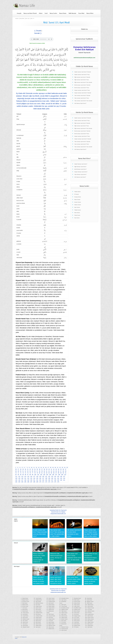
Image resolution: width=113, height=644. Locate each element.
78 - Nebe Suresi (76, 600)
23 (62, 468)
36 (40, 469)
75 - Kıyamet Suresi (64, 629)
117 (34, 476)
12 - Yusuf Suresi (25, 616)
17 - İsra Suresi (24, 624)
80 (40, 473)
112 (19, 476)
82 (44, 473)
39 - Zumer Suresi (50, 598)
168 (34, 482)
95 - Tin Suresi (75, 627)
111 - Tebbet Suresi (89, 622)
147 (22, 480)
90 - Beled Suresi (76, 619)
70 (16, 473)
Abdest (41, 13)
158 (55, 480)
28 (21, 469)
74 (25, 473)
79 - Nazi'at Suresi (76, 602)
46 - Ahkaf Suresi (50, 609)
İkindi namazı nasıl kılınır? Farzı (82, 88)
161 (64, 480)
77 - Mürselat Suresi (77, 598)
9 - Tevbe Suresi (24, 611)
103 (44, 475)
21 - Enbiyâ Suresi (38, 600)
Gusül (46, 13)
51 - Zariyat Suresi (51, 619)
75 (28, 473)
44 (59, 469)
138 (46, 478)
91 (66, 473)
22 (60, 468)
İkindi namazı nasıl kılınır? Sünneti (82, 85)
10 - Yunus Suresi (25, 613)
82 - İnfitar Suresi (76, 606)
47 (66, 469)
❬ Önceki (38, 31)
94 (21, 475)
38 (44, 469)
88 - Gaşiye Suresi (76, 616)
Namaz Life (24, 637)
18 (51, 468)
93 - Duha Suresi (76, 624)
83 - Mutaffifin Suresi (77, 608)
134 (34, 478)
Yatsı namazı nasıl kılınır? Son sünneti (83, 101)
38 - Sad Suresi (37, 627)
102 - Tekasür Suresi (89, 608)
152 (37, 480)
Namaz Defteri (90, 13)
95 (23, 475)
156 (49, 480)
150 (31, 480)
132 (28, 478)
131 (25, 478)
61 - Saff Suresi (63, 605)
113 (22, 476)
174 (52, 482)
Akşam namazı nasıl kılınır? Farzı (82, 90)
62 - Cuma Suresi (63, 606)
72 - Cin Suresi (63, 622)
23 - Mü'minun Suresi (38, 603)
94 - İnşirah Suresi (76, 625)
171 (43, 482)
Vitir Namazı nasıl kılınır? (80, 177)
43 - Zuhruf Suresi (50, 605)
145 (16, 480)
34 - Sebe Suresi (37, 621)
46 (63, 469)
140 (52, 478)
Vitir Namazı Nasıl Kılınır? (80, 103)
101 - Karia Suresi (89, 606)
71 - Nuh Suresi (63, 621)
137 (43, 478)
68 (63, 471)
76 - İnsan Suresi (63, 630)
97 (28, 475)
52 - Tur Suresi (50, 621)
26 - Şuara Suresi (38, 608)
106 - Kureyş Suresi (89, 614)
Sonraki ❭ (38, 33)
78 (35, 473)
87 (56, 473)
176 (58, 482)
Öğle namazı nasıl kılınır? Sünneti (82, 77)
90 (63, 473)
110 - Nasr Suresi (89, 621)
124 (55, 476)
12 (36, 468)
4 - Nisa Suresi (24, 603)
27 (18, 469)
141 (55, 478)
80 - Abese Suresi (76, 603)
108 (59, 475)
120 (43, 476)
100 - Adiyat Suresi (89, 605)
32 (30, 469)
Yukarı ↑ (16, 638)
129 (19, 478)
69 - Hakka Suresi (63, 617)
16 (46, 468)
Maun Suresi (77, 200)
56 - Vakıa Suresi (50, 627)
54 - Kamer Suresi (51, 624)
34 (35, 469)
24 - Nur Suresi (37, 605)
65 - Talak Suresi (63, 611)
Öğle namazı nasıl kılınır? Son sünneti (83, 82)
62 (49, 471)
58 (40, 471)
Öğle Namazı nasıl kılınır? (80, 167)
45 (61, 469)
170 (40, 482)
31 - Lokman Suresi (38, 616)
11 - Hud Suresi (24, 614)
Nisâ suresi (27, 18)
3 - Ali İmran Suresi (25, 602)
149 (28, 480)
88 (59, 473)
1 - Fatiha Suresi (24, 598)
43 (56, 469)
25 (67, 468)
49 (18, 471)
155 (46, 480)
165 (25, 482)
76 (30, 473)
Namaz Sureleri (53, 13)
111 (16, 476)
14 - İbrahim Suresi (25, 619)
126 (61, 476)
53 (28, 471)
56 (35, 471)
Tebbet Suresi (78, 210)
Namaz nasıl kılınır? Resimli (30, 13)
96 (25, 475)
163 (19, 482)
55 (33, 471)
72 (21, 473)
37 (42, 469)
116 (31, 476)
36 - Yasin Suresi (37, 624)
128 (16, 478)
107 (56, 475)
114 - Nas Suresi (89, 627)
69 (66, 471)
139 (49, 478)
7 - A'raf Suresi (24, 608)
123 (52, 476)
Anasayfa (19, 13)
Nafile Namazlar (72, 13)
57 (37, 471)
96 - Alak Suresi (88, 598)
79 (37, 473)
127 (64, 476)
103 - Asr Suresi (88, 609)
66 (59, 471)
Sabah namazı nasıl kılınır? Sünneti (83, 72)
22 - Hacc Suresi (37, 602)
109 (62, 475)
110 (65, 475)
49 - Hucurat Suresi (51, 616)
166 (28, 482)
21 (58, 468)
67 (61, 471)
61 (47, 471)
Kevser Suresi (78, 202)
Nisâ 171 (33, 18)
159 (58, 480)
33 (33, 469)
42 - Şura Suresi (50, 603)
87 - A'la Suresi (75, 614)
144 (64, 478)
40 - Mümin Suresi (51, 600)
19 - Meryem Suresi (25, 627)
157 (52, 480)
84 (49, 473)
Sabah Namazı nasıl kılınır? (81, 164)
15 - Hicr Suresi (24, 621)
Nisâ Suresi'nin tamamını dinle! (37, 43)
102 (41, 475)
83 (47, 473)
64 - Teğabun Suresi (64, 609)
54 (30, 471)
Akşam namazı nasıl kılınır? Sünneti (83, 93)
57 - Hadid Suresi (50, 629)
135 (37, 478)
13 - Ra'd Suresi (24, 617)
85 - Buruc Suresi (76, 611)
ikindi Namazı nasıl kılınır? (80, 169)
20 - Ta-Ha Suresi (38, 598)
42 (54, 469)
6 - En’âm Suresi (25, 606)
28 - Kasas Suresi (38, 611)
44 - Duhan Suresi (51, 606)
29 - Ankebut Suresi (38, 613)
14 (41, 468)
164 (22, 482)
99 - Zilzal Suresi (89, 603)
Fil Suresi (76, 194)
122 (49, 476)
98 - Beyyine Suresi (89, 602)
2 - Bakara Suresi (25, 600)
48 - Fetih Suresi (50, 614)
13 (39, 468)
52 (25, 471)
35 (37, 469)
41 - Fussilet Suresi (51, 602)
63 (51, 471)
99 (33, 475)
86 (54, 473)
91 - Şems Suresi (76, 621)
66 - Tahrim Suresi (63, 613)
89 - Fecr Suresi (76, 617)
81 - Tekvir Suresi (76, 605)
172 (46, 482)
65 (56, 471)
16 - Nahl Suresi (24, 622)
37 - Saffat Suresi (38, 625)
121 (46, 476)
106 (53, 475)
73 (23, 473)
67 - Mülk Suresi (63, 614)
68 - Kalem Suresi (63, 616)
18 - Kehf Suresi (24, 625)
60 (44, 471)
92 (16, 475)
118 (37, 476)
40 (49, 469)
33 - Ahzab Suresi (38, 619)
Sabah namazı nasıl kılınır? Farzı (82, 75)
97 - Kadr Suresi (89, 600)
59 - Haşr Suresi (63, 600)
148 (25, 480)
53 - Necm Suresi (50, 622)
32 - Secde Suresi (38, 617)
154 (43, 480)
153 (40, 480)
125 (58, 476)
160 (61, 480)
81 (42, 473)
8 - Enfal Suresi (24, 609)
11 (34, 468)
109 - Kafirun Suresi (89, 619)
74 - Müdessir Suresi (64, 627)
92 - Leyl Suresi (76, 622)
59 (42, 471)
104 (47, 475)
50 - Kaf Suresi (50, 617)
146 (19, 480)
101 (38, 475)
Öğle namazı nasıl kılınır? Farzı (82, 80)
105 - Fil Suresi (88, 613)
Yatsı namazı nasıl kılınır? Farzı (82, 98)
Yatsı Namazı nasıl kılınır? (80, 174)
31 (28, 469)
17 (48, 468)
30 (25, 469)
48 (16, 471)
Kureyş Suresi (78, 197)
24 (65, 468)
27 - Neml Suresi (37, 609)
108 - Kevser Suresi (89, 617)
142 (58, 478)
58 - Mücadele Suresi (64, 598)
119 (40, 476)
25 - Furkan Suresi (38, 606)
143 (61, 478)
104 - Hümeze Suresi (90, 611)
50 (21, 471)
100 (35, 475)
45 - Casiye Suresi (51, 608)
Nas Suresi (77, 218)
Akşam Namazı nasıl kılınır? (81, 172)
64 (54, 471)
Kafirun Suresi (78, 205)
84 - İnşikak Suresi (76, 609)
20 (55, 468)
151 (34, 480)
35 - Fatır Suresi (37, 622)
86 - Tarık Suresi (76, 613)
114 (25, 476)
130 (22, 478)
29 (23, 469)
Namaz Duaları (63, 13)
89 (61, 473)
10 (32, 468)
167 (31, 482)
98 (30, 475)
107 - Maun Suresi (89, 616)
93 (18, 475)
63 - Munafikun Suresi (64, 608)
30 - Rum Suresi (37, 614)
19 (53, 468)
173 (49, 482)
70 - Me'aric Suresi (63, 619)
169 (37, 482)
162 (16, 482)
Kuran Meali (81, 13)
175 (55, 482)
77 (33, 473)
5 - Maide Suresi (24, 605)
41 (51, 469)
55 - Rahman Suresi (51, 625)
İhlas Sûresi (77, 213)
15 (43, 468)
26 (16, 469)
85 (51, 473)
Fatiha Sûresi (77, 192)
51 (23, 471)
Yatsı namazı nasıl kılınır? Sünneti (82, 95)
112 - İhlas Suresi (89, 624)
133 (31, 478)
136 (40, 478)
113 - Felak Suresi (89, 625)
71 (18, 473)
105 (50, 475)
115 (28, 476)
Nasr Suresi (77, 207)
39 (47, 469)
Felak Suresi (77, 215)
